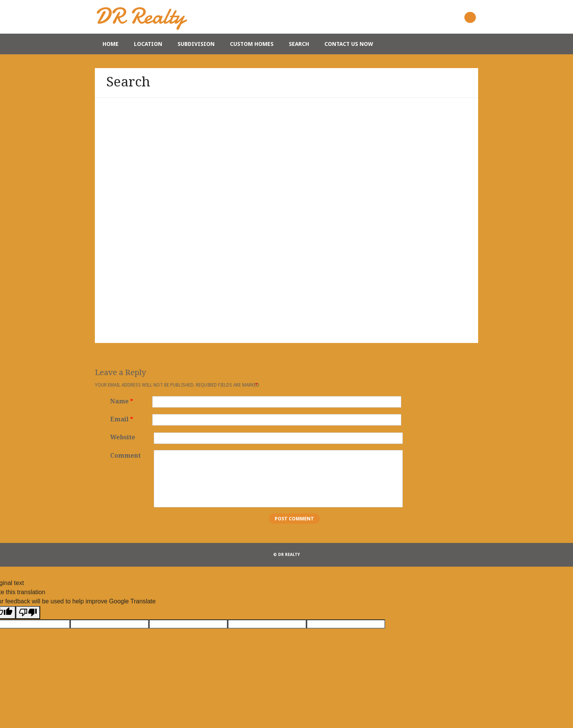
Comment (125, 456)
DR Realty (140, 16)
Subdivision (196, 44)
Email (123, 419)
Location (148, 44)
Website (123, 437)
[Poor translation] (28, 613)
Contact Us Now (349, 44)
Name (123, 401)
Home (111, 44)
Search (299, 44)
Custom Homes (252, 44)
